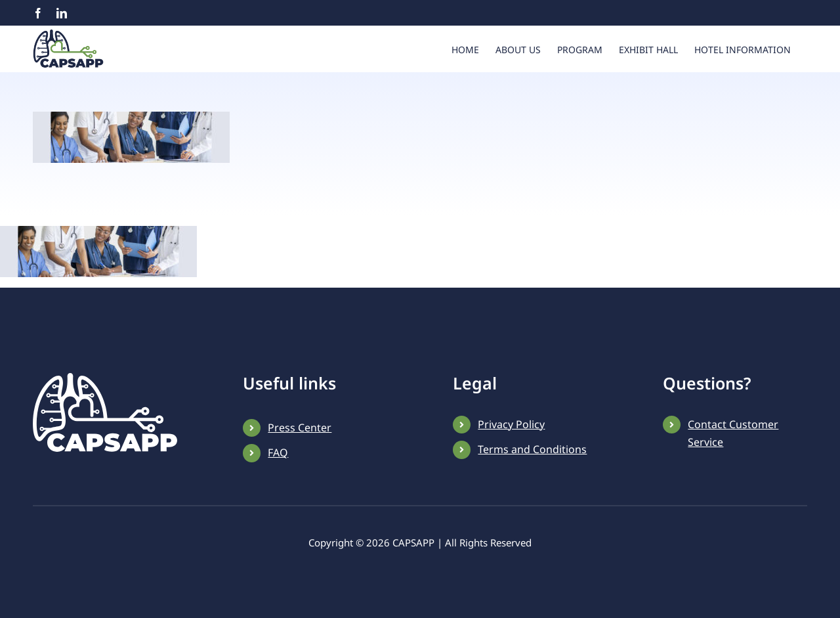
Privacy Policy (511, 464)
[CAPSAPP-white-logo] (105, 418)
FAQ (278, 493)
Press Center (300, 468)
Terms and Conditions (532, 489)
